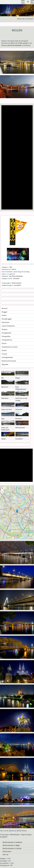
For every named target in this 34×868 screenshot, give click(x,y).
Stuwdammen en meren (10, 347)
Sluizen (4, 343)
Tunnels (4, 354)
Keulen (4, 439)
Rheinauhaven (17, 283)
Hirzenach (19, 409)
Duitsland (16, 278)
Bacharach (5, 387)
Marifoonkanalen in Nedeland (12, 842)
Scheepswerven (7, 340)
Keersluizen (6, 322)
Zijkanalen (5, 364)
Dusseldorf (17, 285)
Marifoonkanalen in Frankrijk (12, 848)
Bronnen (5, 308)
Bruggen (5, 312)
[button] (17, 511)
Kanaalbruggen (7, 319)
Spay (3, 419)
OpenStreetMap (24, 539)
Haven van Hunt (7, 409)
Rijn (21, 43)
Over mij (5, 855)
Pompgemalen (7, 333)
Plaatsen (5, 329)
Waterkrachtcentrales (9, 361)
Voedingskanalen (7, 357)
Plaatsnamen (7, 851)
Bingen (18, 378)
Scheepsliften (6, 336)
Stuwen (4, 350)
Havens (4, 315)
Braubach (19, 419)
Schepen (3, 859)
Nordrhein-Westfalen (15, 45)
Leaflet (16, 539)
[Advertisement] (17, 158)
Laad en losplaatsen (8, 326)
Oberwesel (5, 398)
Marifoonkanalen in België (11, 845)
